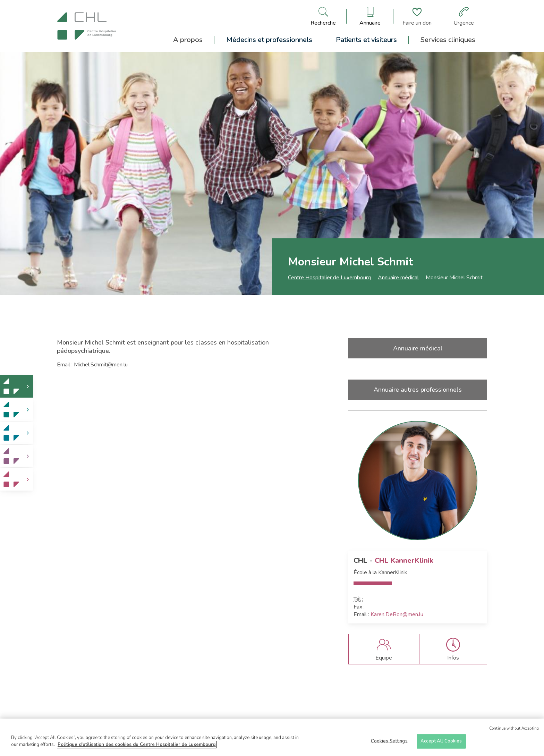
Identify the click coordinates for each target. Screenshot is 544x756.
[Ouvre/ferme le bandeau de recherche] (323, 16)
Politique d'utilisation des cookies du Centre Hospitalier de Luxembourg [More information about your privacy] (137, 748)
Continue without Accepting (514, 732)
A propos (188, 40)
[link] (16, 386)
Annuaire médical (398, 278)
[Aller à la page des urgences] (464, 16)
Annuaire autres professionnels (418, 390)
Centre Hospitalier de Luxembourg (329, 278)
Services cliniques (448, 40)
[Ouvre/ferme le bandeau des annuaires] (370, 16)
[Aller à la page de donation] (417, 16)
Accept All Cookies (441, 745)
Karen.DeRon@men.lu (397, 614)
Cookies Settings (389, 745)
